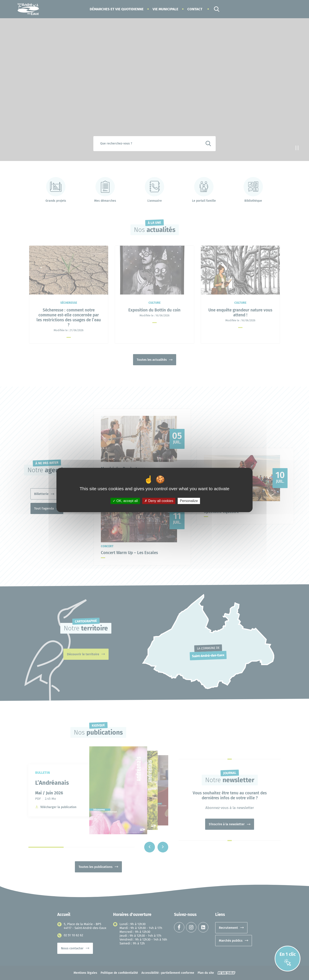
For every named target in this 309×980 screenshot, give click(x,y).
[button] (117, 9)
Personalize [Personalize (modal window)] (189, 501)
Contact (195, 9)
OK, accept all (125, 501)
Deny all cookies (159, 501)
